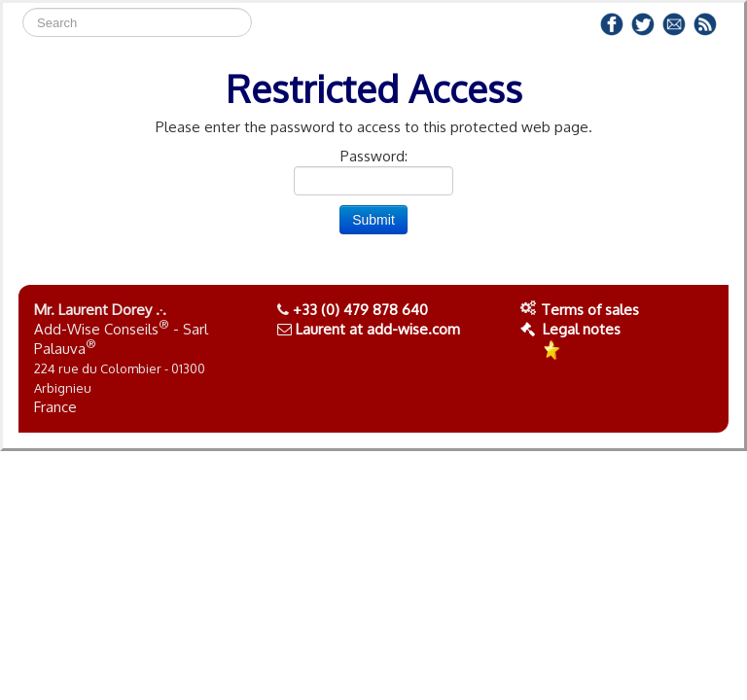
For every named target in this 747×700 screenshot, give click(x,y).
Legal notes (570, 329)
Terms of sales (590, 310)
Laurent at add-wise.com (378, 329)
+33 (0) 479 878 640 (360, 310)
